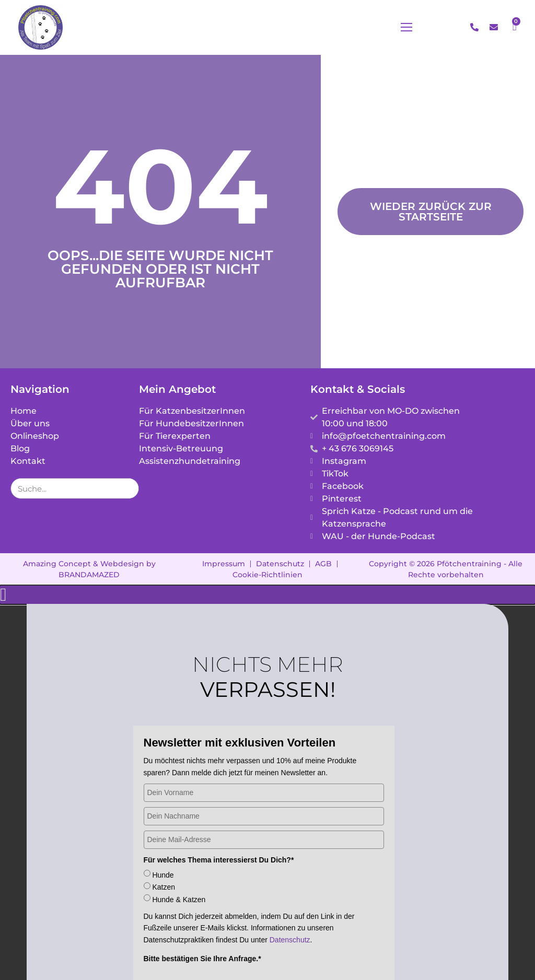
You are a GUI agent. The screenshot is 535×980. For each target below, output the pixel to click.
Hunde (163, 859)
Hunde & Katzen (179, 884)
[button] (420, 28)
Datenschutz (290, 924)
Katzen (164, 871)
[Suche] (128, 473)
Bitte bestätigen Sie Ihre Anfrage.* (202, 943)
